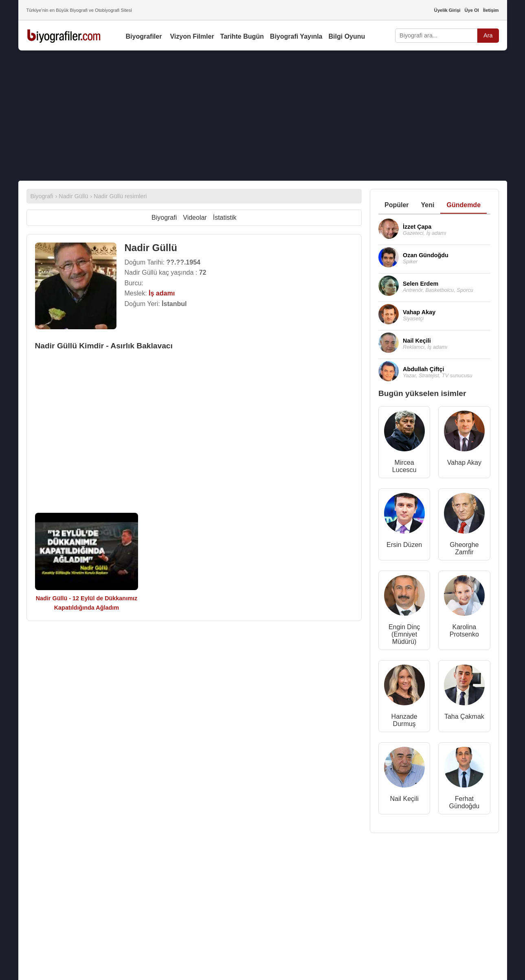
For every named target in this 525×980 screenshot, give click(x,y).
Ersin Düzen (404, 545)
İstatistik (225, 218)
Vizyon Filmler (192, 36)
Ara (488, 35)
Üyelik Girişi (447, 10)
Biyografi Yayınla (296, 36)
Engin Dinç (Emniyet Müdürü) (404, 634)
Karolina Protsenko (464, 631)
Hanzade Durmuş (404, 720)
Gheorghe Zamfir (464, 548)
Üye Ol (471, 10)
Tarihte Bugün (242, 36)
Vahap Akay (464, 463)
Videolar (195, 218)
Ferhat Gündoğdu (465, 802)
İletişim (491, 10)
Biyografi (164, 218)
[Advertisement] (263, 116)
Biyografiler (144, 36)
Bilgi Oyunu (347, 36)
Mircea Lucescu (404, 466)
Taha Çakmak (464, 716)
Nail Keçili (404, 799)
